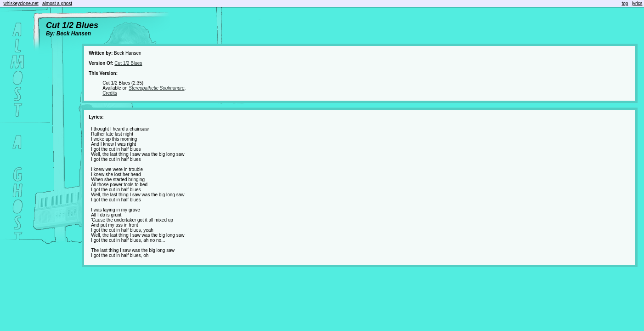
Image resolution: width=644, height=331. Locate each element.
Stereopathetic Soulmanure (156, 88)
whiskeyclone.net (21, 3)
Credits (110, 93)
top (625, 3)
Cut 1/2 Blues (128, 63)
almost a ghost (57, 3)
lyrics (637, 3)
